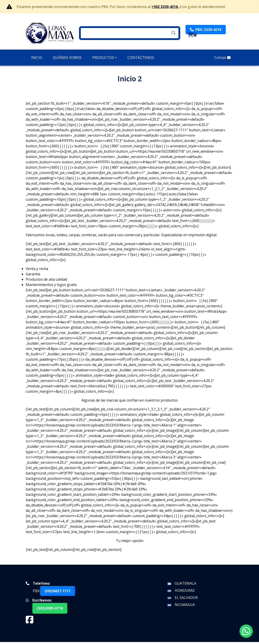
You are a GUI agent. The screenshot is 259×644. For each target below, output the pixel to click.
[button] (246, 631)
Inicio (37, 58)
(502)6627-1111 (58, 593)
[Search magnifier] (174, 33)
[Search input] (128, 33)
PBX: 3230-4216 (206, 30)
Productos (103, 58)
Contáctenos (141, 58)
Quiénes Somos (67, 58)
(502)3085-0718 (50, 610)
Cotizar (222, 58)
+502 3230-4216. (165, 7)
